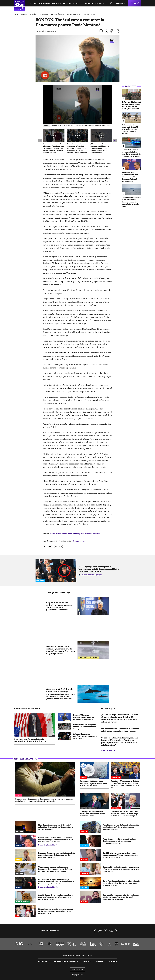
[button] (77, 104)
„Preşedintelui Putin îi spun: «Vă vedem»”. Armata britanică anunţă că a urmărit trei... (131, 202)
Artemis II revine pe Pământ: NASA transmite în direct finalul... (85, 736)
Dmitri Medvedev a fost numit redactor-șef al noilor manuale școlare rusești (120, 730)
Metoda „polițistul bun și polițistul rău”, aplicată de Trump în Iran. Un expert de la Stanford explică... (56, 827)
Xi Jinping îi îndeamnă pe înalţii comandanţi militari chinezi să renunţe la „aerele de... (131, 105)
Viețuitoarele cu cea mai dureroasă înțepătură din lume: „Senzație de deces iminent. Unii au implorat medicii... (55, 869)
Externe (67, 3)
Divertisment (44, 14)
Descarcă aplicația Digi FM (48, 845)
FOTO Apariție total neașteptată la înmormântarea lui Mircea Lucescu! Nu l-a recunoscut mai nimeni (99, 569)
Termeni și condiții (68, 955)
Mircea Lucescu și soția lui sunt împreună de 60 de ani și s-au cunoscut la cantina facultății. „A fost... (56, 911)
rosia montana (62, 534)
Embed (46, 126)
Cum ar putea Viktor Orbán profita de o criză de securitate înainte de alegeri (92, 814)
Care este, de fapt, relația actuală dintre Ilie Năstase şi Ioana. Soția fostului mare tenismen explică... (125, 814)
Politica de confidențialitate (84, 955)
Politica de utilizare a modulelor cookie (65, 962)
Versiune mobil (78, 970)
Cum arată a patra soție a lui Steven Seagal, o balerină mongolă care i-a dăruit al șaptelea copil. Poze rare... (121, 897)
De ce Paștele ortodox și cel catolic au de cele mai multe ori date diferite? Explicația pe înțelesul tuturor (121, 883)
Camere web (100, 962)
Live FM (120, 3)
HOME (16, 14)
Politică (33, 3)
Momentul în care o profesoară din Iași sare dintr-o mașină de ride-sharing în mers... (131, 153)
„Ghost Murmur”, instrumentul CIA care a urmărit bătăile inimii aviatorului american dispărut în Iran (100, 148)
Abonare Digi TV (43, 962)
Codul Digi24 (87, 962)
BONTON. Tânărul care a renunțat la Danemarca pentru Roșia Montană (73, 14)
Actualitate (44, 3)
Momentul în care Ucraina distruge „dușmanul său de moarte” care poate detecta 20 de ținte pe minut (61, 650)
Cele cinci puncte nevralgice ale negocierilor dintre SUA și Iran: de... (31, 740)
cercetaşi (97, 534)
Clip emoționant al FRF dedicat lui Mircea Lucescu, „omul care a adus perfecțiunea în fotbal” (59, 606)
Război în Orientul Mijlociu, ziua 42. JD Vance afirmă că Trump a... (85, 727)
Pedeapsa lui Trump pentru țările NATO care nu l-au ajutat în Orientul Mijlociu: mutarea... (130, 129)
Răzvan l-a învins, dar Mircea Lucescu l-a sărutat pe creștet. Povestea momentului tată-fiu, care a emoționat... (55, 840)
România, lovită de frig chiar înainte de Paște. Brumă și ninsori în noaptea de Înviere (94, 783)
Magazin (89, 3)
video (70, 534)
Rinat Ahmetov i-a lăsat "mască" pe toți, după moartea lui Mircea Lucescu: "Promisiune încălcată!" (119, 841)
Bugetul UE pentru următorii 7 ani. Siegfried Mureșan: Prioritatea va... (84, 717)
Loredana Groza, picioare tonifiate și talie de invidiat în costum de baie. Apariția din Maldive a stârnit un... (57, 855)
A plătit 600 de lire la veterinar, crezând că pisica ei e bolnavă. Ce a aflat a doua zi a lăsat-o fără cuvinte (56, 897)
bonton (53, 534)
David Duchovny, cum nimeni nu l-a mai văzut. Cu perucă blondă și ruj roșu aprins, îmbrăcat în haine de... (121, 855)
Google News (79, 541)
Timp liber (33, 14)
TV (82, 3)
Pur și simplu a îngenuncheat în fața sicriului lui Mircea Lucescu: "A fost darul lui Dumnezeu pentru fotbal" (57, 882)
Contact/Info (113, 962)
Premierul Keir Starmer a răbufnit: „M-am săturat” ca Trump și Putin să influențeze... (130, 177)
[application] (78, 104)
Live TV (133, 3)
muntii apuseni (79, 534)
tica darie (89, 534)
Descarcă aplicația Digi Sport (91, 575)
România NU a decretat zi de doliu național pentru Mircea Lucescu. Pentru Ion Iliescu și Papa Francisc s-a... (125, 784)
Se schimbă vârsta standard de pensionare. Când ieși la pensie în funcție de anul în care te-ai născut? (121, 869)
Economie (57, 3)
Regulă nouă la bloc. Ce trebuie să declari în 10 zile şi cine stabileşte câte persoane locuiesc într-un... (121, 827)
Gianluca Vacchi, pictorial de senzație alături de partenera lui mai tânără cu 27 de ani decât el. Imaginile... (44, 800)
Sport (76, 3)
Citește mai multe (107, 750)
